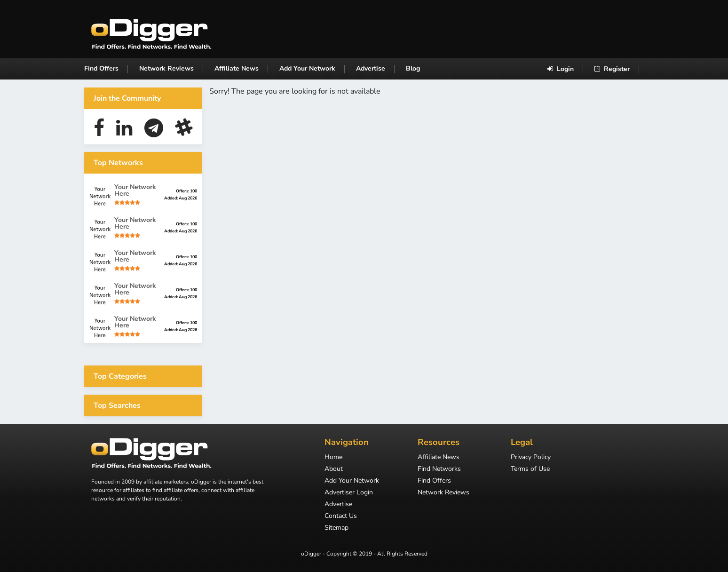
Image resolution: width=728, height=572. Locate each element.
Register (612, 69)
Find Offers (101, 68)
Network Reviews (166, 68)
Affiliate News (237, 68)
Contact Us (341, 516)
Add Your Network (307, 68)
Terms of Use (530, 469)
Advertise (371, 68)
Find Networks (439, 469)
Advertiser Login (349, 493)
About (334, 469)
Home (333, 458)
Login (561, 69)
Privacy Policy (531, 458)
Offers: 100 (186, 191)
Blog (413, 68)
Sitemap (336, 528)
